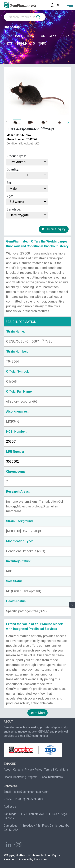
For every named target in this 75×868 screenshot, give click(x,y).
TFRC (42, 44)
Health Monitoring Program (21, 777)
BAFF (19, 36)
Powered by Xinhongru (33, 859)
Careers (18, 770)
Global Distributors (51, 777)
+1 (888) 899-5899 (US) (29, 799)
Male (13, 189)
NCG (9, 44)
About (7, 770)
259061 (12, 442)
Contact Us (11, 786)
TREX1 (31, 36)
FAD (42, 36)
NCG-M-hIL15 (25, 44)
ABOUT (8, 722)
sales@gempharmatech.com (31, 792)
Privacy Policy (33, 770)
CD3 (9, 36)
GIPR (52, 36)
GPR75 (64, 36)
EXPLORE (10, 764)
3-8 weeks (17, 202)
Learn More (37, 713)
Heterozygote (19, 215)
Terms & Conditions (56, 770)
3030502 (12, 462)
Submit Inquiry (53, 229)
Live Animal (18, 162)
